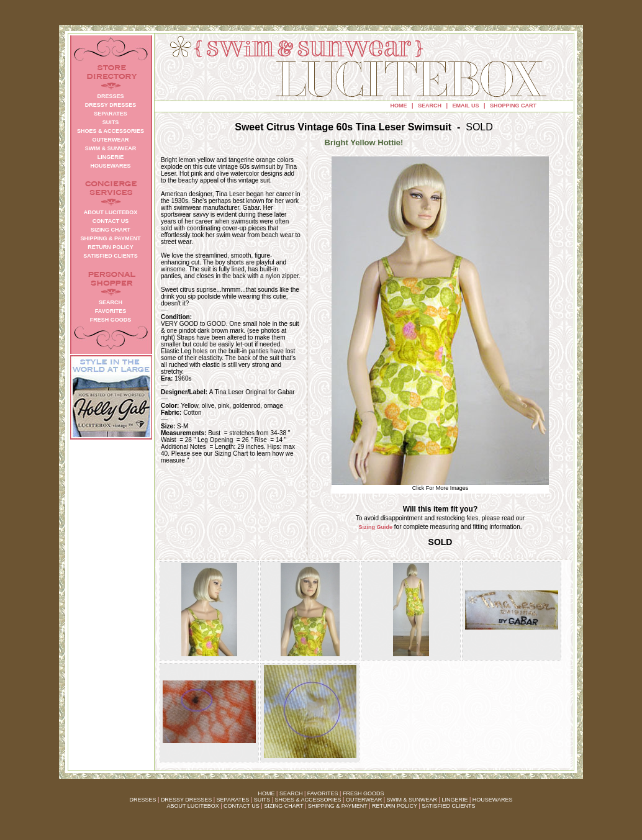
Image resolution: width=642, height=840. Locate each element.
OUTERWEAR (364, 800)
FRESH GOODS (364, 793)
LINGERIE (454, 800)
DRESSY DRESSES (186, 800)
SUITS (262, 800)
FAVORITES (323, 793)
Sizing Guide (376, 527)
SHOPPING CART (513, 106)
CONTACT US (242, 806)
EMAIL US (466, 106)
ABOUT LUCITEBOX (192, 806)
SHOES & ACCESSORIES (308, 800)
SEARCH (430, 106)
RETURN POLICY (395, 806)
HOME (399, 106)
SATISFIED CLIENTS (448, 806)
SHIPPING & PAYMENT (338, 806)
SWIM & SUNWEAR (412, 800)
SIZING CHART (283, 806)
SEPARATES (233, 800)
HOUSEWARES (493, 800)
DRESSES (143, 800)
